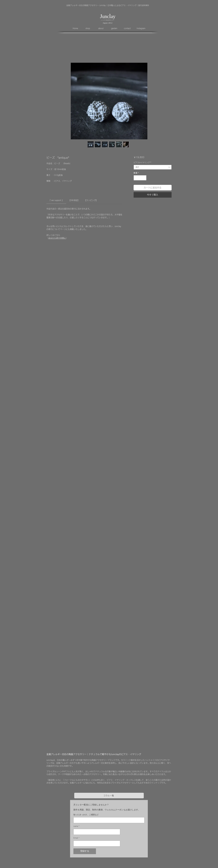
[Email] (96, 844)
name (76, 826)
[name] (96, 832)
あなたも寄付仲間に (57, 238)
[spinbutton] (140, 178)
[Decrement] (136, 178)
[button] (90, 28)
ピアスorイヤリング (142, 163)
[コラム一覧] (109, 796)
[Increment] (144, 178)
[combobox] (153, 167)
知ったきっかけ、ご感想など (86, 815)
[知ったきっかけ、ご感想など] (108, 820)
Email (76, 838)
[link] (56, 200)
